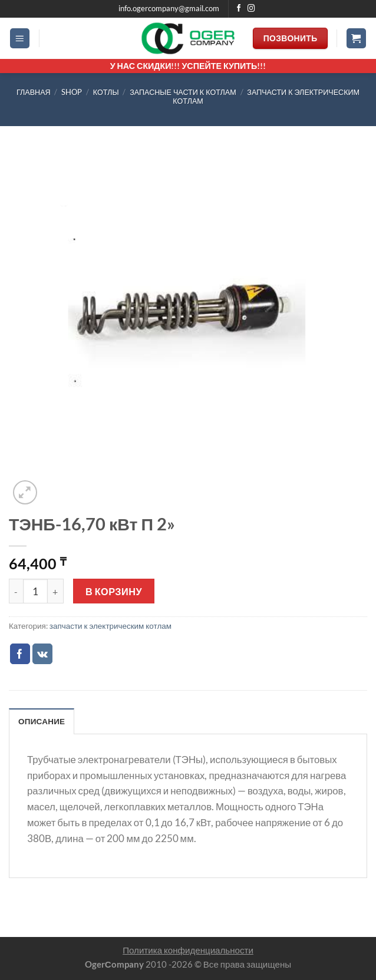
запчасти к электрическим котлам (111, 626)
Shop (72, 92)
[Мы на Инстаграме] (251, 9)
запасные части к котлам (183, 92)
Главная (34, 92)
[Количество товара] (35, 591)
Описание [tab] (42, 721)
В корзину (114, 591)
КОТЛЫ (106, 92)
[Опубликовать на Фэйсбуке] (20, 654)
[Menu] (20, 38)
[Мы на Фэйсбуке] (239, 9)
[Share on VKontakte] (43, 654)
